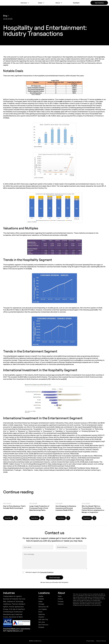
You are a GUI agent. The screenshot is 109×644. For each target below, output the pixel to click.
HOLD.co (39, 641)
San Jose (42, 622)
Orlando (41, 599)
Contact (76, 3)
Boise (40, 612)
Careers (61, 604)
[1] (9, 63)
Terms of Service (101, 641)
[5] (44, 116)
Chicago (41, 604)
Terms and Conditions (47, 574)
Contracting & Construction (13, 612)
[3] (91, 106)
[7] (73, 265)
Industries (9, 593)
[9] (96, 310)
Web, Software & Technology (13, 601)
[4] (42, 110)
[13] (53, 427)
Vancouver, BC (43, 607)
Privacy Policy (90, 641)
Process (61, 601)
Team (60, 596)
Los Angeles (43, 609)
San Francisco (43, 625)
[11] (68, 360)
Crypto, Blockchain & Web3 (13, 617)
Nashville (42, 614)
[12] (65, 379)
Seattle (41, 596)
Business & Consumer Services (14, 599)
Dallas (40, 601)
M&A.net (33, 641)
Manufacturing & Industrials (13, 614)
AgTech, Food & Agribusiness (13, 607)
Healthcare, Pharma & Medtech (14, 604)
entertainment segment (15, 356)
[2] (100, 103)
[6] (66, 235)
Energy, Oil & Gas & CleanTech (14, 609)
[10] (60, 356)
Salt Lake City (43, 619)
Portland (41, 627)
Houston (41, 617)
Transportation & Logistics (12, 596)
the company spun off (59, 112)
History (60, 599)
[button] (25, 3)
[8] (31, 269)
